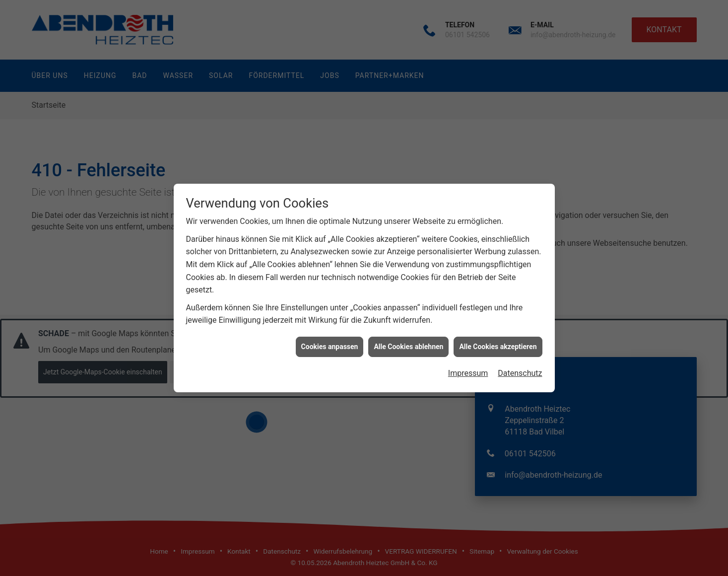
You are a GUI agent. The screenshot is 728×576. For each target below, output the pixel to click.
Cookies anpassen (330, 344)
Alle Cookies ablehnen (408, 344)
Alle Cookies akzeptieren (498, 344)
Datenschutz (520, 371)
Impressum (468, 371)
